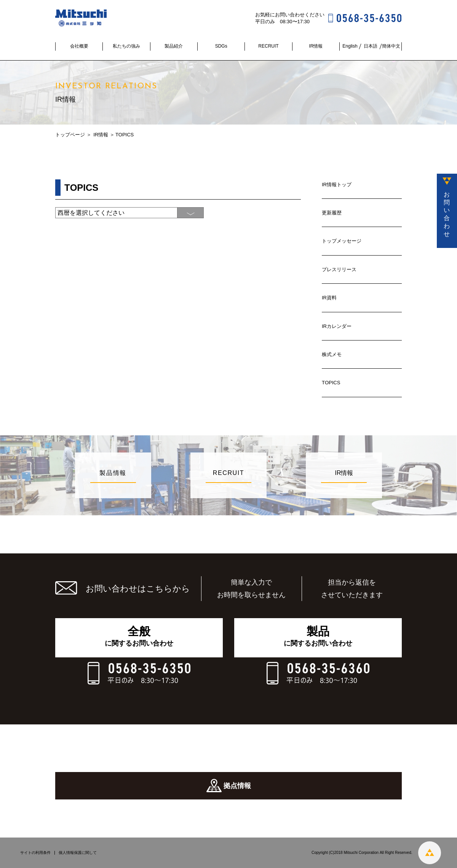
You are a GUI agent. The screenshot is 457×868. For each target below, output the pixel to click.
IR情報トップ (337, 185)
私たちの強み (126, 46)
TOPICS (331, 383)
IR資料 (329, 298)
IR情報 (316, 46)
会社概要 (79, 46)
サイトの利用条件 (35, 853)
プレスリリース (339, 269)
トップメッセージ (342, 241)
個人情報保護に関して (78, 853)
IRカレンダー (337, 326)
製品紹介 (174, 46)
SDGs (221, 46)
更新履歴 (332, 213)
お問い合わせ (447, 214)
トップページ (70, 135)
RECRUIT (268, 46)
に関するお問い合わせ (139, 636)
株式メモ (332, 354)
